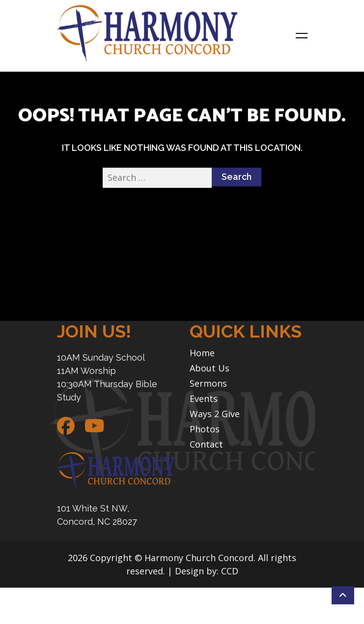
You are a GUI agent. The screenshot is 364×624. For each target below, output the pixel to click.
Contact (206, 444)
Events (204, 399)
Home (202, 353)
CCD (230, 571)
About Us (210, 368)
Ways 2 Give (215, 414)
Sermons (208, 383)
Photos (205, 429)
